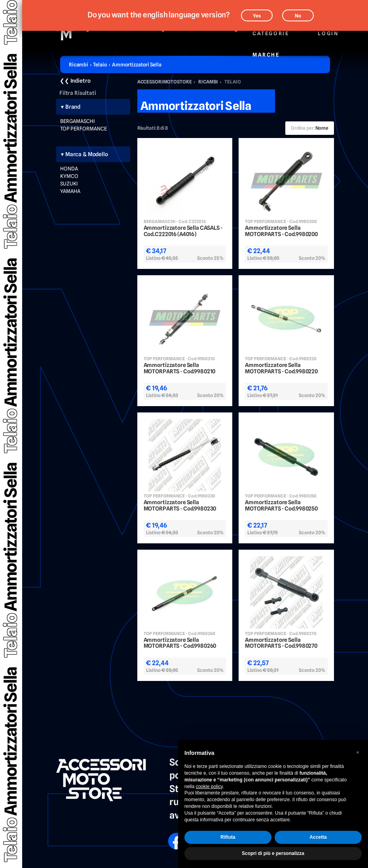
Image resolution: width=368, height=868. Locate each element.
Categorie (270, 29)
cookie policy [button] (209, 787)
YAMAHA (70, 191)
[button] (358, 753)
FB (171, 836)
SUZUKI (69, 183)
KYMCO (69, 176)
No (298, 16)
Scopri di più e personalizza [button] (273, 853)
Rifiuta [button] (228, 837)
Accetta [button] (318, 837)
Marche (266, 50)
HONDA (69, 168)
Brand (73, 107)
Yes (257, 16)
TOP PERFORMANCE (83, 129)
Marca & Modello (87, 154)
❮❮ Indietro (75, 81)
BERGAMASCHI (77, 121)
